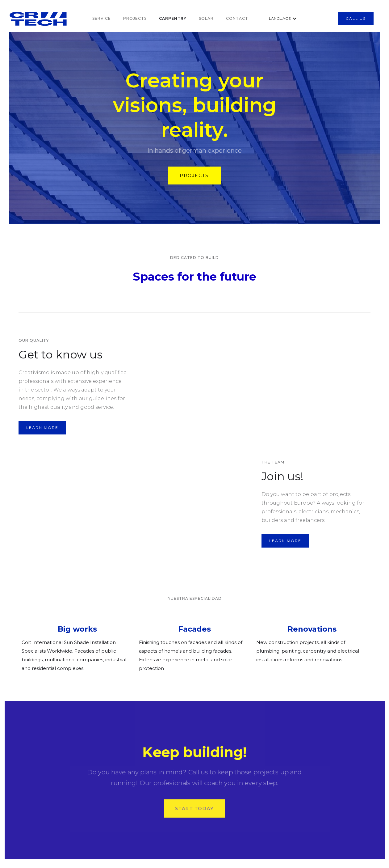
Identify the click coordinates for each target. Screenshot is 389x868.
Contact (237, 18)
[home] (58, 19)
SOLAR (206, 18)
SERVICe (102, 18)
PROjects (135, 18)
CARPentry (173, 18)
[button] (279, 19)
